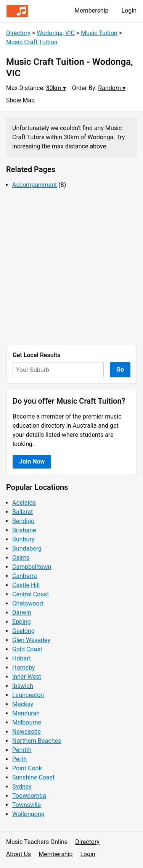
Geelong (23, 631)
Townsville (27, 805)
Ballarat (22, 512)
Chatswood (28, 603)
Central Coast (31, 594)
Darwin (22, 613)
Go (120, 370)
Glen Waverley (31, 640)
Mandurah (26, 713)
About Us (18, 854)
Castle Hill (26, 585)
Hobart (22, 658)
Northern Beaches (37, 741)
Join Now (32, 461)
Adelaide (24, 503)
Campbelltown (32, 567)
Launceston (28, 695)
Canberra (25, 576)
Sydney (22, 787)
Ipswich (23, 686)
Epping (22, 622)
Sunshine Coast (33, 777)
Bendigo (23, 521)
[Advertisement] (71, 267)
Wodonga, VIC (56, 33)
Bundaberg (27, 548)
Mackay (23, 704)
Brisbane (24, 530)
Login (129, 10)
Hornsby (24, 668)
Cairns (21, 558)
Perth (19, 759)
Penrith (22, 750)
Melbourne (27, 722)
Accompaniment (35, 185)
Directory (18, 33)
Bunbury (23, 539)
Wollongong (28, 814)
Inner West (27, 677)
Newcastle (27, 732)
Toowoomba (29, 796)
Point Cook (27, 768)
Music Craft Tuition (32, 42)
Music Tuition (99, 33)
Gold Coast (27, 649)
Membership (91, 10)
